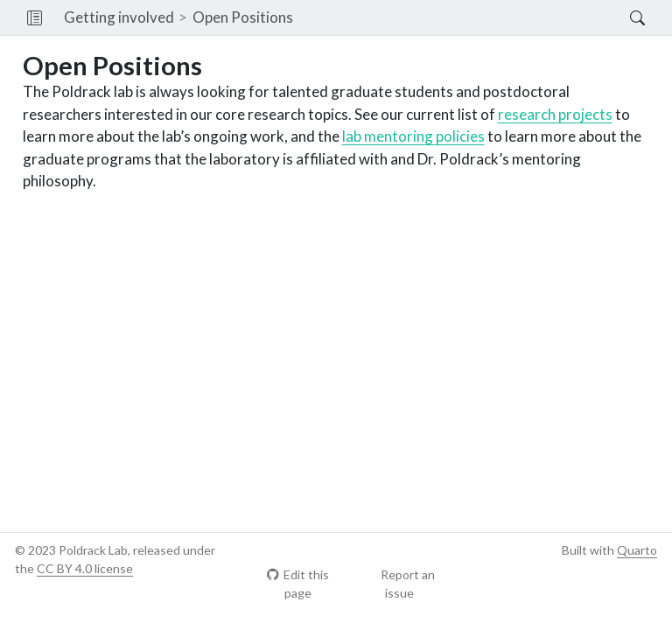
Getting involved (119, 17)
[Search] (623, 17)
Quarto (637, 550)
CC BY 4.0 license (85, 568)
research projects (555, 114)
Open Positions (243, 17)
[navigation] (462, 17)
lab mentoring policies (413, 136)
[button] (35, 17)
